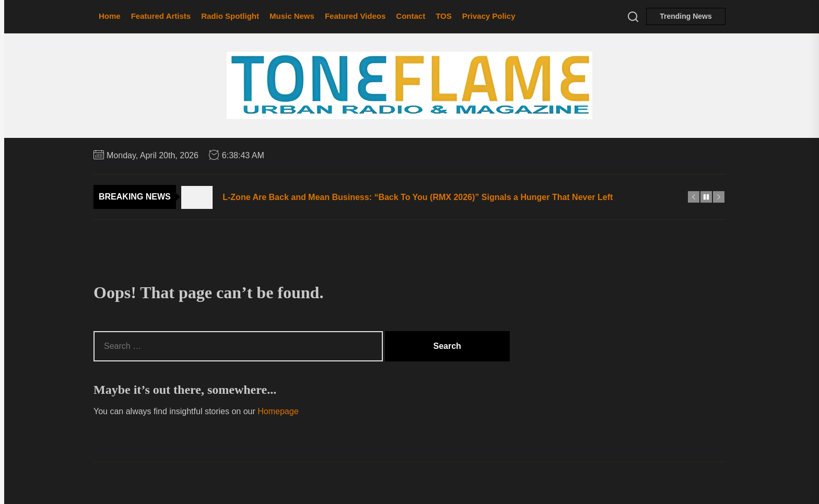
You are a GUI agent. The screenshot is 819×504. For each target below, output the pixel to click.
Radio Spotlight (230, 16)
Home (110, 16)
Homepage (278, 411)
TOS (444, 16)
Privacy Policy (489, 16)
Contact (411, 16)
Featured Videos (355, 16)
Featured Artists (161, 16)
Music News (292, 16)
